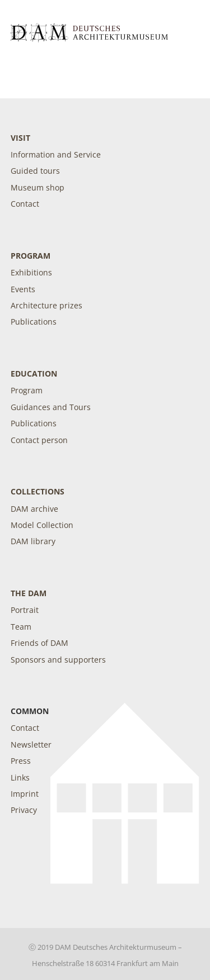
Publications (34, 322)
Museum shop (38, 187)
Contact (25, 204)
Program (31, 256)
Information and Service (56, 154)
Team (21, 627)
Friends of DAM (39, 643)
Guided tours (35, 171)
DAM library (33, 541)
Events (23, 289)
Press (21, 761)
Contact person (39, 440)
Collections (38, 491)
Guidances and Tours (51, 407)
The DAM (29, 593)
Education (34, 374)
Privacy (24, 810)
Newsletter (31, 744)
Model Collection (42, 525)
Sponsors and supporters (58, 660)
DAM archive (34, 509)
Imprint (25, 794)
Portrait (25, 610)
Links (20, 777)
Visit (20, 138)
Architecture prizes (46, 305)
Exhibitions (31, 272)
